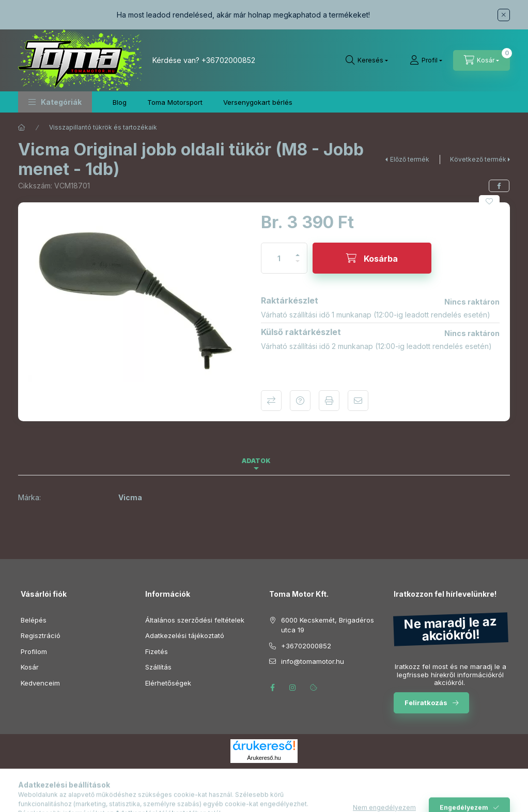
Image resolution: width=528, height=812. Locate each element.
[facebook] (499, 186)
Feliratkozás (426, 703)
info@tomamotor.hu (313, 661)
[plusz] (298, 251)
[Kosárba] (372, 258)
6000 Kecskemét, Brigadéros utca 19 (328, 625)
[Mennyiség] (279, 258)
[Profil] (426, 60)
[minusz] (298, 266)
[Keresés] (367, 60)
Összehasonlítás (271, 401)
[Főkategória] (22, 128)
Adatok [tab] (256, 461)
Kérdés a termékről (300, 401)
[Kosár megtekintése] (482, 60)
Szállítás (158, 667)
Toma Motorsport (175, 102)
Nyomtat (329, 401)
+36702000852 (228, 60)
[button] (55, 102)
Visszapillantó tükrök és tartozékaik (103, 127)
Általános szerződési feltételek (195, 620)
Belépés (34, 620)
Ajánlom (358, 401)
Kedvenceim (40, 683)
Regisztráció (41, 635)
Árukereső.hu (264, 758)
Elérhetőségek (168, 683)
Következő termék (478, 159)
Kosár (30, 667)
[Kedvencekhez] (489, 201)
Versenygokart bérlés (258, 102)
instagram (293, 688)
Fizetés (157, 651)
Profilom (34, 651)
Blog (120, 102)
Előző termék (410, 159)
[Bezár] (504, 15)
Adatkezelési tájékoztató (185, 635)
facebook (272, 688)
